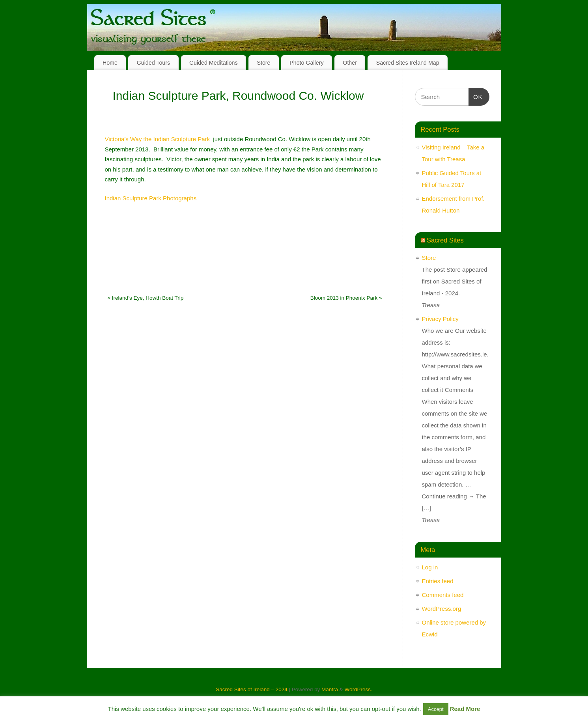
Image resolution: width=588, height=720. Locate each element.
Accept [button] (436, 709)
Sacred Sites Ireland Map (408, 63)
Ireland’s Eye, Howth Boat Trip (146, 298)
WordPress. (358, 689)
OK (476, 96)
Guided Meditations (214, 63)
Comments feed (443, 595)
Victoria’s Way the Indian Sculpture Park (158, 139)
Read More (465, 709)
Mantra (330, 689)
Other (350, 63)
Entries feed (438, 581)
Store (263, 63)
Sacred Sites (445, 240)
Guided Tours (154, 63)
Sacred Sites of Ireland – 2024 (252, 689)
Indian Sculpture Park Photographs (151, 198)
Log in (430, 567)
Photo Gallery (306, 63)
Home (110, 63)
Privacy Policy (440, 319)
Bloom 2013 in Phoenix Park (346, 298)
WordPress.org (442, 609)
